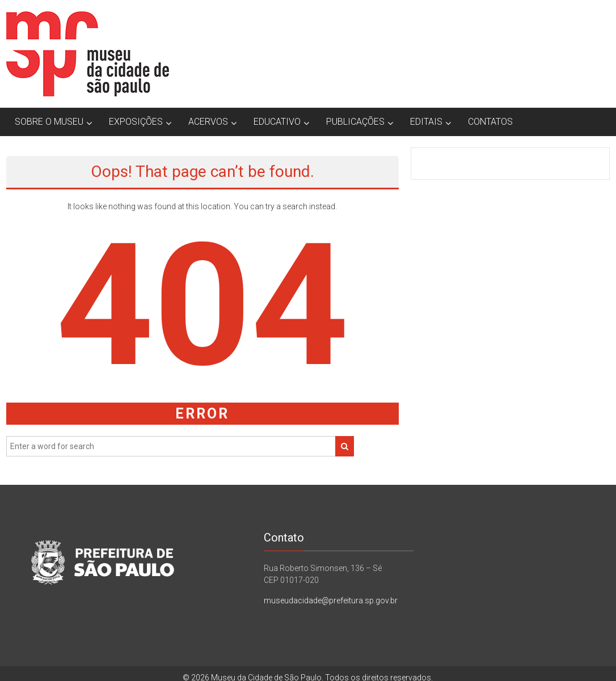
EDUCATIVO (277, 122)
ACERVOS (208, 122)
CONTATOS (490, 122)
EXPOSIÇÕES (136, 122)
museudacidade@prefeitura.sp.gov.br (331, 600)
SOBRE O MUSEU (49, 122)
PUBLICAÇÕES (355, 122)
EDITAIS (426, 122)
